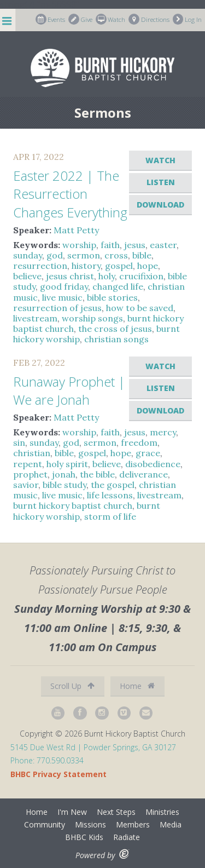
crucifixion (141, 276)
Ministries (162, 812)
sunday (28, 255)
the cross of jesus (115, 329)
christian (32, 453)
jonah (64, 474)
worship (79, 245)
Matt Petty (76, 230)
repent (28, 464)
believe (27, 276)
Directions (149, 19)
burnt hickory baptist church (73, 505)
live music (62, 297)
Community (45, 824)
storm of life (110, 516)
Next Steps (116, 812)
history (86, 266)
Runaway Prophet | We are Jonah (69, 391)
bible (142, 255)
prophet (30, 474)
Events (51, 19)
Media (171, 824)
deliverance (143, 474)
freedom (139, 442)
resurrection (40, 266)
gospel (119, 266)
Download (160, 205)
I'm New (72, 812)
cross (116, 255)
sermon (84, 255)
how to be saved (140, 308)
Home (137, 686)
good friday (64, 286)
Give (80, 19)
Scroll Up (72, 686)
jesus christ (70, 276)
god (55, 255)
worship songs (92, 318)
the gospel (113, 485)
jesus (135, 245)
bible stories (112, 297)
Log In (188, 19)
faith (110, 245)
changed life (118, 286)
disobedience (153, 464)
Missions (90, 824)
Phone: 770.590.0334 (47, 760)
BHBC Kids (84, 837)
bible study (65, 485)
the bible (97, 474)
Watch (111, 19)
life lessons (110, 495)
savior (26, 485)
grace (148, 453)
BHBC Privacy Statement (58, 774)
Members (133, 824)
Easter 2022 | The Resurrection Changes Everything (70, 194)
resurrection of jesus (57, 308)
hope (148, 266)
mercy (163, 432)
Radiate (127, 837)
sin (19, 442)
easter (163, 245)
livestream (35, 318)
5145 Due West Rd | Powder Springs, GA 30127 (93, 747)
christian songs (116, 339)
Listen (161, 182)
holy (107, 276)
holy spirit (67, 464)
